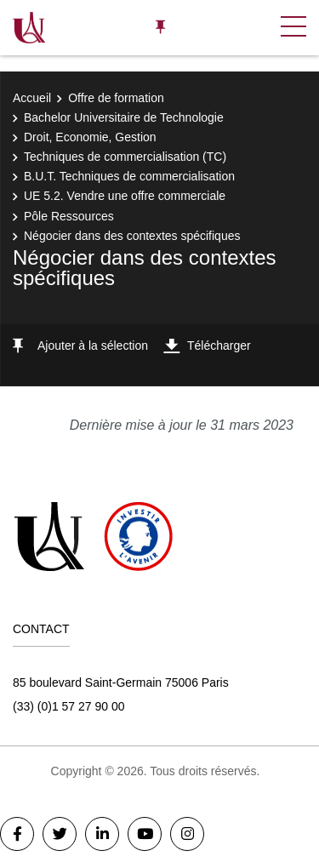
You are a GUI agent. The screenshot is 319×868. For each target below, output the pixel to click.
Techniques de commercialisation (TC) (125, 157)
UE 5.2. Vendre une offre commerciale (125, 196)
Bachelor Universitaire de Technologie (124, 117)
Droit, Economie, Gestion (90, 137)
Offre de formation (116, 98)
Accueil (32, 98)
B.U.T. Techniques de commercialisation (129, 176)
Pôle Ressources (69, 216)
